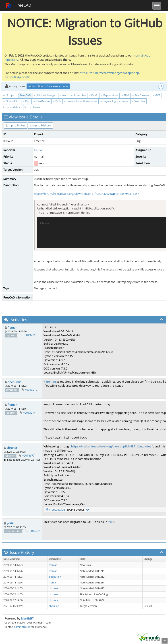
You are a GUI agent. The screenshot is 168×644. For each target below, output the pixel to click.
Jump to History (40, 125)
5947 (111, 522)
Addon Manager (45, 95)
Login (31, 86)
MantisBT (27, 618)
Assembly (78, 95)
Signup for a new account (53, 86)
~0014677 (28, 455)
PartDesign (41, 101)
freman (39, 150)
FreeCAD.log (57, 510)
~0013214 (29, 412)
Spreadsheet (12, 107)
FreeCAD (18, 6)
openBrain (15, 382)
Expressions (109, 95)
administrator (22, 627)
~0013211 (29, 335)
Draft (93, 95)
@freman (50, 382)
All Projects (10, 95)
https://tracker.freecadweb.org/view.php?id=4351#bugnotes (111, 446)
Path (57, 101)
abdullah (54, 606)
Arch (64, 95)
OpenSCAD (11, 101)
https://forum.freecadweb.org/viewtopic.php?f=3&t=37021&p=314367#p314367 (86, 194)
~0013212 (31, 390)
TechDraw (32, 107)
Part (26, 101)
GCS (156, 95)
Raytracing (108, 101)
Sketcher (138, 101)
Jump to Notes (16, 125)
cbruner (12, 448)
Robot (124, 101)
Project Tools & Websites (81, 101)
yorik (10, 523)
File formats (141, 95)
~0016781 (34, 531)
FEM (125, 95)
